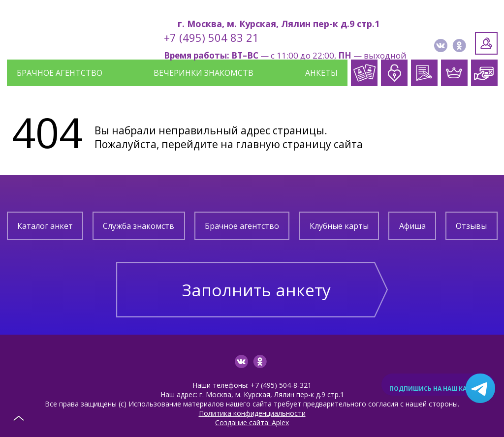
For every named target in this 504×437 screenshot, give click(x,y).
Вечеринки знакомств (204, 73)
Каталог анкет (45, 226)
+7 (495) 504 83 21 (211, 37)
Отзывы (471, 226)
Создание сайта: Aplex (252, 410)
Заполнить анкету (257, 283)
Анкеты (321, 73)
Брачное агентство (60, 73)
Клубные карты (339, 226)
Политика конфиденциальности (252, 401)
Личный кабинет (486, 43)
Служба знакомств (139, 226)
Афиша (412, 226)
